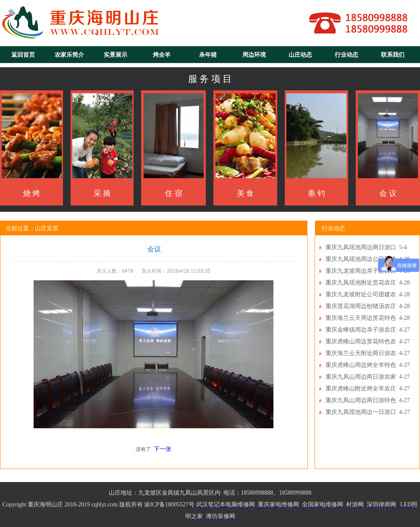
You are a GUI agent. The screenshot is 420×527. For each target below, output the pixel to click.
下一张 (163, 449)
